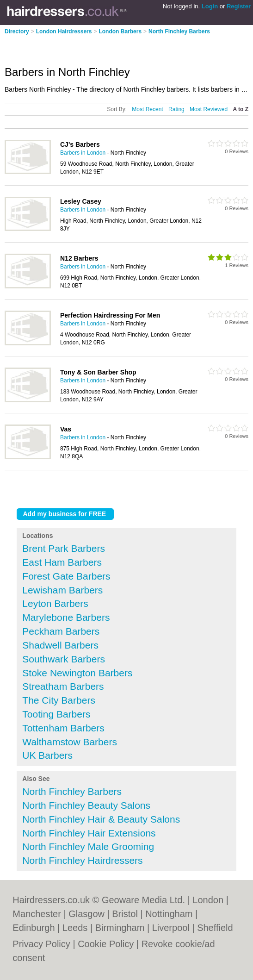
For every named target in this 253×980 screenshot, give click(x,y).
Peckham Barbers (61, 631)
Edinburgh (34, 928)
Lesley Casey (81, 201)
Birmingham (120, 928)
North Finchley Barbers (179, 31)
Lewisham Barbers (62, 590)
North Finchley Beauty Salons (86, 805)
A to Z (241, 109)
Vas (66, 429)
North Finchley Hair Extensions (89, 833)
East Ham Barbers (62, 562)
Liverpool (171, 928)
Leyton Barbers (55, 603)
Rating (176, 109)
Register (239, 6)
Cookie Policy (106, 944)
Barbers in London (83, 153)
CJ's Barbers (80, 144)
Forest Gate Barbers (66, 576)
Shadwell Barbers (60, 645)
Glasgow (86, 914)
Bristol (125, 914)
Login (210, 6)
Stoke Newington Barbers (77, 673)
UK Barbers (47, 755)
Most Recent (147, 109)
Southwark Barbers (64, 659)
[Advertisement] (113, 47)
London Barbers (120, 31)
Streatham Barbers (63, 686)
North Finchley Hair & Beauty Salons (101, 819)
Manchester (37, 914)
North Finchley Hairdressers (82, 860)
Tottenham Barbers (63, 728)
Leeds (75, 928)
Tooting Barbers (56, 714)
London (208, 900)
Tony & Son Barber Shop (98, 372)
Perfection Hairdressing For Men (110, 315)
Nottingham (169, 914)
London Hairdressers (64, 31)
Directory (17, 31)
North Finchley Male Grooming (88, 846)
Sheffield (215, 928)
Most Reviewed (209, 109)
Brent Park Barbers (64, 548)
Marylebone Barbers (66, 617)
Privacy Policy (41, 944)
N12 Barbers (79, 258)
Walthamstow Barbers (70, 742)
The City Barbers (59, 700)
